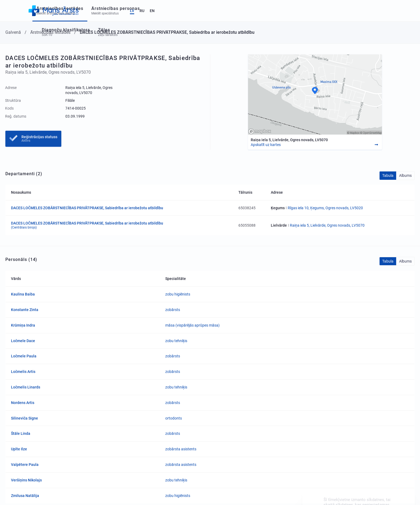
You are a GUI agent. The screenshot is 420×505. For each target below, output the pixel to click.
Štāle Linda (21, 433)
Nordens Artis (23, 403)
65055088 (247, 225)
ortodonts (174, 418)
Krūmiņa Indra (23, 325)
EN (404, 11)
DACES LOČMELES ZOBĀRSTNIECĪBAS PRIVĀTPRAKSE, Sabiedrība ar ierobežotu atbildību (87, 208)
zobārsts (173, 310)
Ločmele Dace (23, 341)
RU (394, 11)
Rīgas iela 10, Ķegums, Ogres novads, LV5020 (325, 208)
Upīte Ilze (19, 449)
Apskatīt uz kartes (266, 145)
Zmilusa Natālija (25, 496)
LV (384, 11)
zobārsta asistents (181, 449)
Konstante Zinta (25, 310)
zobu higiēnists (178, 294)
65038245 (247, 208)
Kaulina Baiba (23, 294)
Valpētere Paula (25, 465)
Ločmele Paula (24, 356)
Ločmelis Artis (23, 372)
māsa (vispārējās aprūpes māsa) (192, 325)
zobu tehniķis (176, 341)
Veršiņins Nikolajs (26, 480)
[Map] (315, 94)
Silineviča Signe (25, 418)
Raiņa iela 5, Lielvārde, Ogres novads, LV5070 (327, 225)
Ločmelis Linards (26, 387)
